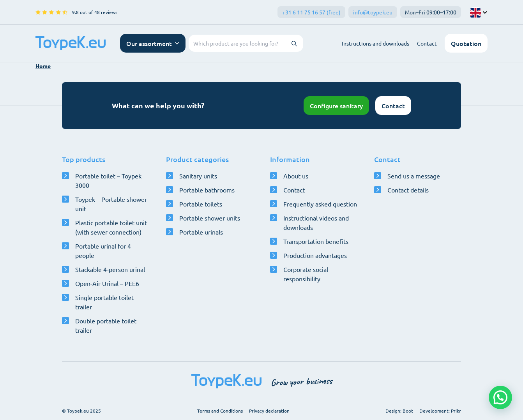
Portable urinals (201, 232)
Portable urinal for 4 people (103, 251)
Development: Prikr (440, 411)
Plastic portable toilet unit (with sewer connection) (111, 227)
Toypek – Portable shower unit (111, 204)
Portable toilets (201, 204)
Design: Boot (399, 411)
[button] (500, 397)
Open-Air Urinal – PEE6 (107, 283)
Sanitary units (198, 176)
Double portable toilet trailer (106, 325)
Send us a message (414, 176)
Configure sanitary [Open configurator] (336, 106)
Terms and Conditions (220, 411)
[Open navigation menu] (153, 43)
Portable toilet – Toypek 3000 (108, 180)
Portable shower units (210, 218)
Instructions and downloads (375, 43)
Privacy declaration (269, 411)
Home (43, 66)
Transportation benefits (316, 241)
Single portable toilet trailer (104, 302)
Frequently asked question (320, 204)
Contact (427, 43)
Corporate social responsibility (306, 274)
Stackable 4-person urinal (110, 269)
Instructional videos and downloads (316, 222)
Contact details (408, 190)
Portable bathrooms (207, 190)
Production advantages (315, 255)
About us (296, 176)
